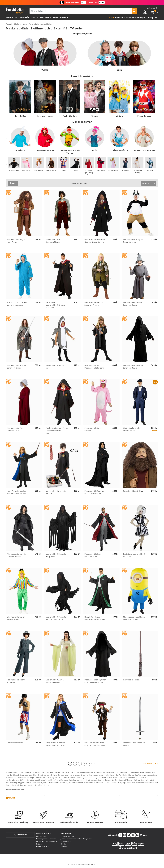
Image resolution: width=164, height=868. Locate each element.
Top (111, 17)
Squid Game (101, 170)
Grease (95, 116)
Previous (6, 139)
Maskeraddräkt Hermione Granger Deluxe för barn (95, 241)
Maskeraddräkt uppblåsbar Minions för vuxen (134, 618)
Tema (8, 17)
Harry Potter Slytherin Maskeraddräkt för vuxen (95, 618)
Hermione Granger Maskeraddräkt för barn (94, 367)
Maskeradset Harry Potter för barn (56, 492)
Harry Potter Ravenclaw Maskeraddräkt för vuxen (56, 744)
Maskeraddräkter (24, 17)
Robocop (150, 170)
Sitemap (64, 846)
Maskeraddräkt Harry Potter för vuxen (93, 555)
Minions (119, 116)
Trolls (95, 150)
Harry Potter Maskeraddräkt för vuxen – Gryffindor (57, 305)
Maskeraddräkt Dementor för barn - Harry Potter (56, 618)
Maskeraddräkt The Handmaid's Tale (15, 429)
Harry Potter (20, 116)
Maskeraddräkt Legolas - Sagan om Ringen (94, 304)
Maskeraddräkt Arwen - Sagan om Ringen (55, 681)
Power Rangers (144, 116)
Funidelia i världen (67, 836)
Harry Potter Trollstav (132, 680)
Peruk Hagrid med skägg (133, 491)
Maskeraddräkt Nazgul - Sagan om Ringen (133, 367)
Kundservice (20, 835)
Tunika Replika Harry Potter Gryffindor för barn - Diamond (57, 431)
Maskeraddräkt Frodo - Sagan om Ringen (55, 241)
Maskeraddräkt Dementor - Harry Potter (57, 555)
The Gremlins (39, 170)
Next (158, 139)
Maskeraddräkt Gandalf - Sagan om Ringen (133, 304)
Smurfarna (20, 150)
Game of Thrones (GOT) (144, 150)
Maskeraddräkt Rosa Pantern (93, 429)
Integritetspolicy (67, 841)
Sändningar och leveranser (46, 839)
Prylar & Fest (59, 17)
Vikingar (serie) (51, 170)
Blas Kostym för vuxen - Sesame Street (17, 618)
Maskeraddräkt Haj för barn (55, 367)
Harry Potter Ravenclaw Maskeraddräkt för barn (17, 492)
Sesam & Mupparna (45, 150)
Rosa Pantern (26, 170)
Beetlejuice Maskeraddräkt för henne (134, 555)
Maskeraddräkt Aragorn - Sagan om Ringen (17, 367)
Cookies (63, 844)
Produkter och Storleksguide (47, 841)
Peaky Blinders (70, 116)
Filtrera (12, 183)
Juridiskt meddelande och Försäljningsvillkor (76, 839)
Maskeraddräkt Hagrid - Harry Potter (17, 241)
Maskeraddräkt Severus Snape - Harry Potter (94, 492)
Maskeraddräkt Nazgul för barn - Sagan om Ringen (95, 681)
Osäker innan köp (43, 846)
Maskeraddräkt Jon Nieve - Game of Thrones (18, 555)
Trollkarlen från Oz (119, 150)
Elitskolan (125, 170)
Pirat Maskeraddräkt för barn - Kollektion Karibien (95, 744)
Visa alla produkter (151, 763)
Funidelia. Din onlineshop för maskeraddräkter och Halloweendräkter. (15, 11)
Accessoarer (43, 17)
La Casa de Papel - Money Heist (88, 173)
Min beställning (42, 836)
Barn (119, 70)
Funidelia (9, 24)
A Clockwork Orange (138, 172)
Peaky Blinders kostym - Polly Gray (17, 681)
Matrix (76, 170)
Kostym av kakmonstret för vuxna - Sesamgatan (18, 304)
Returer (39, 844)
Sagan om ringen (45, 116)
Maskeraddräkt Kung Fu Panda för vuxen (133, 241)
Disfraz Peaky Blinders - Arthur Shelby (133, 429)
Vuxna (45, 70)
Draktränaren (14, 170)
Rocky (64, 170)
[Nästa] (94, 764)
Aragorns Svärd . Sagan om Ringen (134, 744)
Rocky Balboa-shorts (15, 743)
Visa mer (12, 798)
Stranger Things (113, 170)
